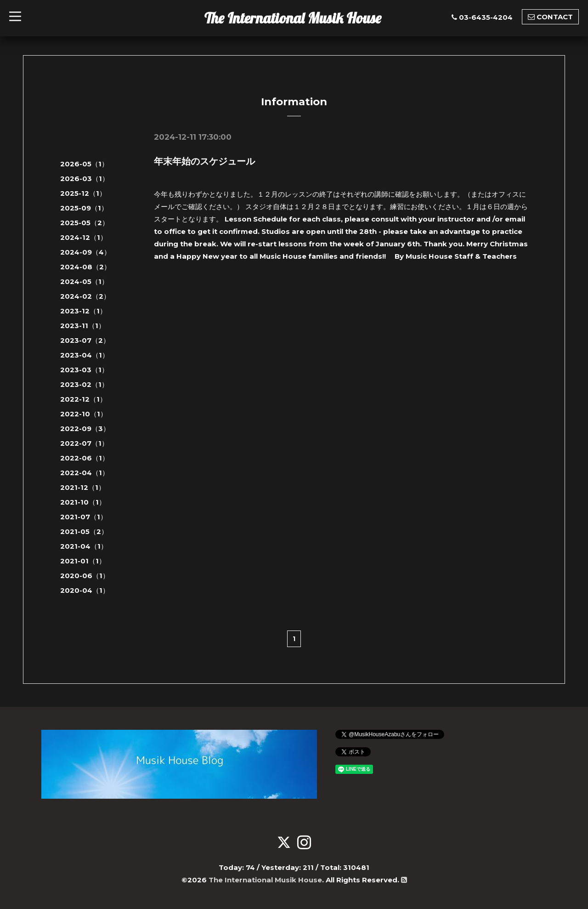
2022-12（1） (83, 399)
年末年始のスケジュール (204, 161)
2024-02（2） (85, 296)
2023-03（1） (84, 370)
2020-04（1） (85, 590)
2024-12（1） (84, 237)
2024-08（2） (85, 267)
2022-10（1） (84, 414)
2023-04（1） (85, 355)
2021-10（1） (83, 502)
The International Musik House (293, 18)
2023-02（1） (84, 384)
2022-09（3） (85, 429)
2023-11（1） (83, 326)
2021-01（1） (83, 561)
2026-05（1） (84, 164)
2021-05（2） (84, 531)
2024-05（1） (84, 281)
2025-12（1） (83, 193)
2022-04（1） (85, 473)
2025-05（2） (85, 223)
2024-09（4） (85, 252)
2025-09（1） (84, 208)
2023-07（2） (85, 340)
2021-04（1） (84, 546)
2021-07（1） (84, 517)
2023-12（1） (83, 311)
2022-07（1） (84, 443)
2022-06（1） (85, 458)
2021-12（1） (83, 487)
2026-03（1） (85, 179)
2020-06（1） (85, 576)
